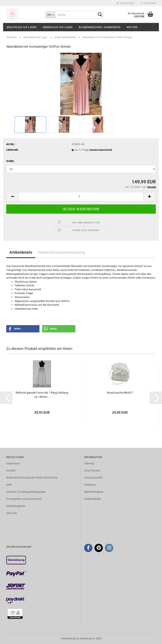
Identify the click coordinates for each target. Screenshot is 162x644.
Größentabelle (92, 499)
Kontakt (11, 470)
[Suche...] (50, 15)
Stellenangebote (16, 506)
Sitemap (89, 463)
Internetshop (68, 638)
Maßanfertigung (94, 492)
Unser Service (92, 470)
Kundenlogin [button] (125, 3)
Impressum (13, 463)
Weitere (132, 27)
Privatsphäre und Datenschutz (24, 499)
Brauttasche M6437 (120, 393)
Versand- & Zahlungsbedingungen (26, 492)
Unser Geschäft (93, 478)
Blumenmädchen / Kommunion (99, 27)
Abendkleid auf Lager (58, 27)
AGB (9, 485)
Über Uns (12, 513)
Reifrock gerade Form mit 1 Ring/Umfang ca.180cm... (42, 395)
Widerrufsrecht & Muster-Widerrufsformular (32, 478)
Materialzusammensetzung (62, 252)
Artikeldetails (21, 252)
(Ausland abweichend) (101, 150)
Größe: (10, 161)
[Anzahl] (81, 197)
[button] (23, 329)
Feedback (90, 485)
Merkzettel (148, 3)
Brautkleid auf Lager (21, 27)
